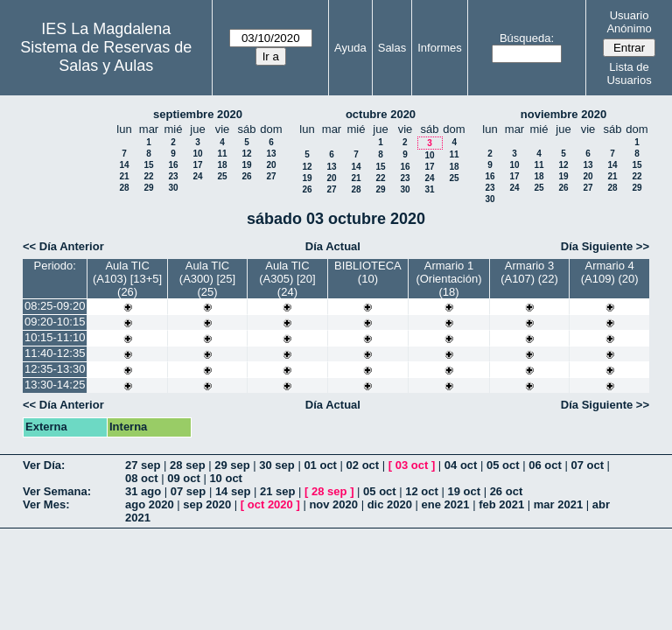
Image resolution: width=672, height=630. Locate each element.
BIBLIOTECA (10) (368, 272)
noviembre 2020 (563, 114)
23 (173, 176)
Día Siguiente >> (605, 246)
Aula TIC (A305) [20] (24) (287, 279)
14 (124, 165)
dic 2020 (390, 504)
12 (246, 154)
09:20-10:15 (55, 322)
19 (246, 165)
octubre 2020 (381, 114)
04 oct (461, 465)
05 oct (503, 465)
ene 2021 (446, 504)
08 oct (142, 478)
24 (197, 176)
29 (148, 188)
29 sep (232, 465)
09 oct (184, 478)
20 (271, 165)
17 (197, 165)
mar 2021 (558, 504)
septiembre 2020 (198, 114)
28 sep (187, 465)
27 (271, 176)
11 (222, 154)
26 (246, 176)
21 (124, 176)
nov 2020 (333, 504)
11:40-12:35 (55, 353)
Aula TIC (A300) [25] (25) (207, 279)
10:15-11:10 (55, 337)
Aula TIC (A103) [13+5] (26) (127, 279)
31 (429, 189)
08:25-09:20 (55, 306)
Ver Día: (44, 465)
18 (222, 165)
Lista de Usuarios (629, 73)
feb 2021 (501, 504)
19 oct (464, 491)
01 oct (320, 465)
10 (197, 154)
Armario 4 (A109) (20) (610, 272)
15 (148, 165)
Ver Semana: (57, 491)
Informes (440, 48)
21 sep (277, 491)
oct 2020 (270, 504)
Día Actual (333, 246)
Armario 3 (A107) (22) (529, 272)
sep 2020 (207, 504)
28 (124, 188)
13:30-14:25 (55, 385)
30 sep (276, 465)
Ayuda (350, 48)
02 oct (363, 465)
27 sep (143, 465)
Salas (392, 48)
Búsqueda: (527, 38)
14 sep (233, 491)
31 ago (143, 491)
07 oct (587, 465)
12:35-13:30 (55, 369)
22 (148, 176)
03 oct (412, 465)
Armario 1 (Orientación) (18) (448, 279)
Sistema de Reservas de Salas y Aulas (106, 56)
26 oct (507, 491)
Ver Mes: (46, 504)
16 (173, 165)
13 (271, 154)
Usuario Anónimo (629, 22)
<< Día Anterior (63, 246)
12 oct (422, 491)
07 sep (188, 491)
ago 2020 (150, 504)
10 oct (226, 478)
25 (222, 176)
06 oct (545, 465)
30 (173, 188)
